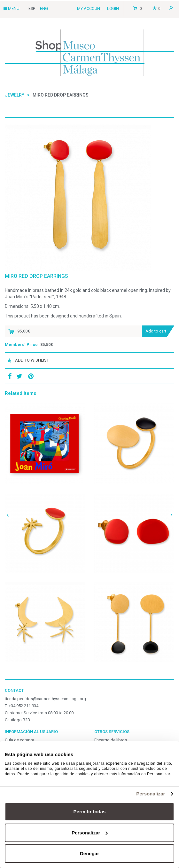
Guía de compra (19, 740)
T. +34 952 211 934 (22, 706)
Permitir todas (90, 812)
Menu (12, 8)
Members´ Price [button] (21, 344)
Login (113, 8)
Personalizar (151, 794)
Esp (32, 8)
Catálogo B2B (17, 720)
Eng (44, 8)
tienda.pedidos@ (45, 699)
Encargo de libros (111, 740)
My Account (90, 8)
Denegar (89, 853)
